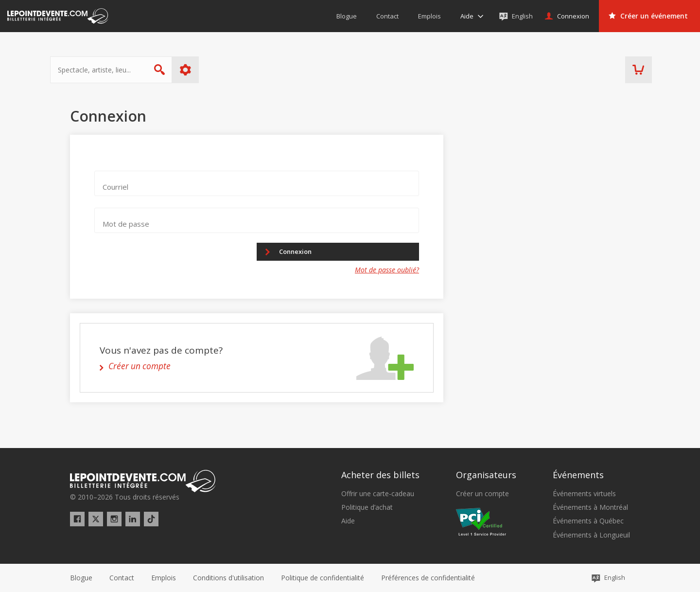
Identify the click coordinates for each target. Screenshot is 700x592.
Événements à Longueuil (591, 535)
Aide (348, 521)
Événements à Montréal (590, 507)
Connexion (301, 252)
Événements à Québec (588, 521)
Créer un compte (482, 494)
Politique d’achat (367, 507)
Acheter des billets (380, 475)
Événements (578, 475)
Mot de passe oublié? (387, 272)
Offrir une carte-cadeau (378, 494)
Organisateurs (486, 475)
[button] (428, 578)
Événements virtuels (584, 494)
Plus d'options (205, 70)
